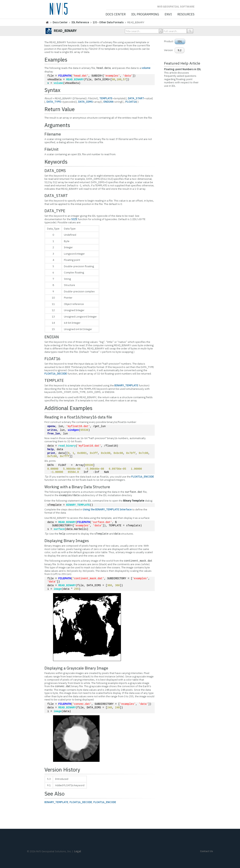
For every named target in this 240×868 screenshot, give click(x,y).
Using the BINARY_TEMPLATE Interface (107, 509)
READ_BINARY (75, 80)
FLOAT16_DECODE (56, 374)
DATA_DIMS (85, 102)
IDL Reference (80, 22)
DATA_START (136, 98)
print (51, 453)
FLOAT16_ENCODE (143, 477)
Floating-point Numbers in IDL (183, 69)
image (58, 589)
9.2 (179, 50)
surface (59, 529)
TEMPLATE (106, 98)
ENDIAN (108, 102)
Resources (186, 14)
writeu (52, 430)
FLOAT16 (131, 102)
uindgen (73, 430)
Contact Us (207, 851)
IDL (180, 41)
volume (146, 68)
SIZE (75, 219)
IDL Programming (145, 14)
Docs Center (116, 14)
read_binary (67, 446)
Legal (78, 851)
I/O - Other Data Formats (108, 22)
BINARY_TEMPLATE (126, 385)
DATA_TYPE (54, 102)
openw (51, 426)
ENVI (168, 14)
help (50, 449)
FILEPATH (65, 76)
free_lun (54, 434)
